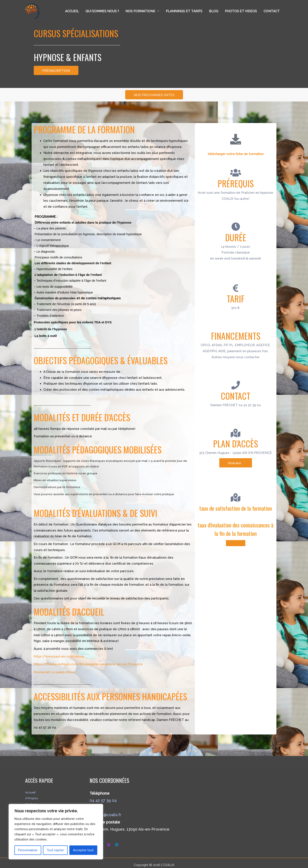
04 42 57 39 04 (103, 796)
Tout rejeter (55, 850)
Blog (214, 11)
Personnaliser (28, 850)
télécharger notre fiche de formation (236, 154)
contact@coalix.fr (105, 810)
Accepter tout (83, 850)
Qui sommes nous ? (103, 11)
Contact (272, 11)
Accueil (73, 11)
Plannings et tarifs (185, 11)
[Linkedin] (117, 840)
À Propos (32, 793)
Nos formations (141, 11)
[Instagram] (109, 840)
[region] (56, 832)
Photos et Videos (241, 11)
